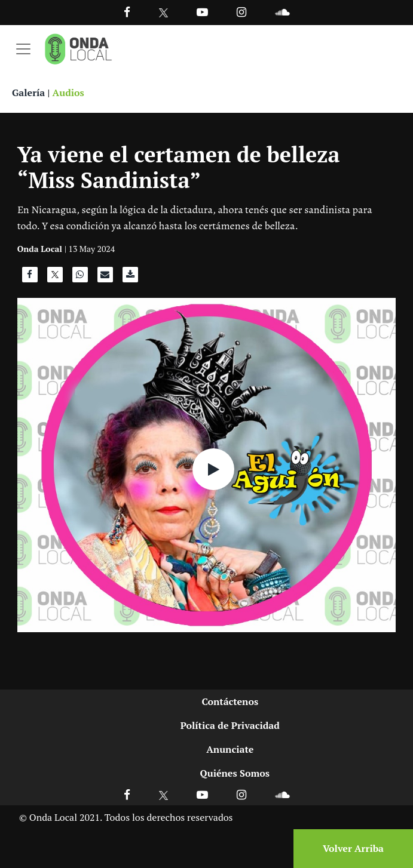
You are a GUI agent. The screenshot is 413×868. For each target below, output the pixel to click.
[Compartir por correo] (105, 278)
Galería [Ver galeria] (28, 93)
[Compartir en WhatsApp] (80, 278)
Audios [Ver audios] (68, 93)
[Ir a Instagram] (241, 12)
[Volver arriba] (350, 849)
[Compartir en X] (55, 278)
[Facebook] (127, 12)
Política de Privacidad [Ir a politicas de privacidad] (230, 725)
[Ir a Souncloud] (282, 12)
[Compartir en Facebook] (30, 278)
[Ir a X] (163, 794)
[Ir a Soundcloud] (282, 794)
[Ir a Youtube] (202, 12)
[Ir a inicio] (78, 49)
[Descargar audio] (130, 278)
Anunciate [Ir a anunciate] (230, 749)
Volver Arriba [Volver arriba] (353, 848)
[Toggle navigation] (23, 49)
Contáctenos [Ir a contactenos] (230, 701)
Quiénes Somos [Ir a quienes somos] (235, 773)
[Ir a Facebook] (127, 794)
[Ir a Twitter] (163, 13)
